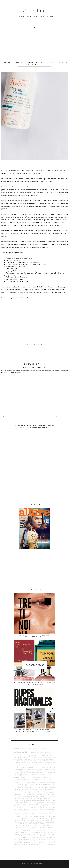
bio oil (53, 758)
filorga (46, 781)
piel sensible (31, 820)
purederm (17, 826)
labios (47, 794)
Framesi (16, 783)
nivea (23, 813)
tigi (39, 836)
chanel (20, 766)
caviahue (16, 764)
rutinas (44, 827)
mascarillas (36, 804)
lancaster (25, 797)
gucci (22, 784)
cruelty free (28, 771)
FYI (22, 783)
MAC (54, 798)
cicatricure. (40, 766)
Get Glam (34, 11)
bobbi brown (24, 761)
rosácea (30, 827)
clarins (45, 766)
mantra (49, 800)
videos (16, 843)
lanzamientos (39, 796)
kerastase (52, 791)
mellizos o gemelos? (40, 806)
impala (25, 789)
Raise (26, 826)
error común (29, 778)
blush (19, 761)
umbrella (53, 839)
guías (32, 784)
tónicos (24, 837)
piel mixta (17, 820)
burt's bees (52, 761)
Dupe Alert (42, 774)
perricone (20, 819)
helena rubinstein (25, 786)
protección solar (38, 824)
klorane (27, 793)
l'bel (44, 793)
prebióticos (48, 822)
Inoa (49, 789)
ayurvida (38, 754)
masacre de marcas (20, 804)
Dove (29, 774)
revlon (16, 827)
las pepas (47, 797)
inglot (38, 789)
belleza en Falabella (28, 757)
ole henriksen (17, 815)
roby (24, 827)
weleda (47, 844)
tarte (22, 834)
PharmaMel (31, 819)
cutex (43, 771)
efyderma (17, 776)
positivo (43, 822)
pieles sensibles (50, 821)
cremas (21, 771)
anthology (53, 750)
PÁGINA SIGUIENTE (8, 417)
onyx (25, 815)
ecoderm (48, 774)
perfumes (52, 816)
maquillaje (23, 802)
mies (41, 808)
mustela (33, 809)
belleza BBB (18, 757)
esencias (39, 778)
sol (17, 832)
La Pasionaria (26, 795)
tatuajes (25, 834)
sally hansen (51, 827)
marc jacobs (32, 802)
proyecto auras (48, 824)
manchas (40, 800)
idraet (47, 788)
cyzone (47, 771)
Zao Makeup (22, 846)
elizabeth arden (47, 776)
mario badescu (39, 802)
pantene (50, 815)
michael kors (37, 808)
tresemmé (32, 839)
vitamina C (43, 843)
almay (31, 750)
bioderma (21, 759)
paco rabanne (43, 815)
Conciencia (38, 769)
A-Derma (25, 748)
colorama (38, 767)
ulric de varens (40, 839)
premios (53, 822)
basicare (53, 754)
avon (34, 754)
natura (49, 809)
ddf (50, 771)
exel (24, 779)
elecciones (23, 776)
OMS (22, 815)
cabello (24, 762)
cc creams (22, 764)
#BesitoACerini (18, 748)
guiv (35, 784)
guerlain (25, 784)
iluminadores (18, 789)
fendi (31, 781)
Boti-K (34, 761)
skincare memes (49, 831)
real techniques (35, 826)
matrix (42, 804)
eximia (41, 779)
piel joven (52, 819)
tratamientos (44, 837)
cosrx (53, 769)
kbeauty (43, 791)
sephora (37, 829)
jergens (38, 791)
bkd (47, 759)
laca (21, 797)
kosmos (31, 793)
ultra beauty (47, 839)
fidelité (43, 781)
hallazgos (48, 784)
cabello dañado (32, 762)
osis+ (35, 815)
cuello (34, 771)
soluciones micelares (24, 832)
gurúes (38, 784)
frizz (20, 783)
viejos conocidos (24, 843)
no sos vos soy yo (29, 813)
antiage (18, 752)
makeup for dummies (31, 800)
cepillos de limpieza (45, 764)
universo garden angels (20, 841)
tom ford (20, 837)
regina (48, 826)
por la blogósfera (36, 822)
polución (20, 822)
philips (36, 819)
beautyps (45, 756)
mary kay (53, 802)
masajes (29, 804)
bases (48, 754)
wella (50, 844)
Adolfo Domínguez (50, 748)
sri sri (46, 832)
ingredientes (43, 789)
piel (40, 818)
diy (15, 774)
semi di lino (32, 829)
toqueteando (35, 837)
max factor (52, 804)
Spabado (36, 832)
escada (35, 778)
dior (54, 772)
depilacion (17, 773)
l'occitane (47, 793)
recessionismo (43, 826)
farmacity (23, 781)
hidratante (41, 787)
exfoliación (28, 779)
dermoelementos (36, 773)
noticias (37, 813)
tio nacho (50, 836)
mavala (46, 804)
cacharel (39, 762)
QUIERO (22, 826)
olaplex (53, 813)
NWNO (43, 813)
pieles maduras (41, 820)
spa (31, 832)
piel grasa (45, 819)
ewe (21, 779)
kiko (23, 793)
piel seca (24, 820)
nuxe (40, 813)
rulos (41, 827)
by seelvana (17, 762)
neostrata (45, 811)
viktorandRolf (34, 843)
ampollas (39, 750)
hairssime (42, 784)
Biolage (30, 759)
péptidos (45, 816)
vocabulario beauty (20, 844)
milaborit (45, 807)
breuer (38, 761)
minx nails (50, 808)
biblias (45, 757)
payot (32, 817)
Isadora (16, 791)
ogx (46, 813)
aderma (43, 748)
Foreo (50, 781)
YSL (18, 846)
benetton (40, 757)
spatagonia (41, 833)
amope (34, 750)
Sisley (39, 831)
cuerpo (38, 771)
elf (37, 776)
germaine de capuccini (38, 783)
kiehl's (20, 793)
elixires (40, 776)
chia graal (28, 766)
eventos (17, 779)
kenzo (47, 791)
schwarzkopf (20, 829)
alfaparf (24, 750)
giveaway (53, 783)
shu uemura (17, 831)
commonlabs (45, 768)
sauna (15, 829)
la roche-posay (40, 794)
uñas (28, 841)
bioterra (34, 759)
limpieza (23, 798)
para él (21, 816)
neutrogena (52, 811)
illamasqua (52, 788)
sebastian (26, 829)
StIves (54, 833)
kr (34, 793)
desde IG (44, 772)
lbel (51, 797)
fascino (28, 781)
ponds (29, 822)
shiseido (53, 829)
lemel (54, 797)
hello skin (39, 786)
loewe (41, 798)
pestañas (25, 819)
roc (27, 827)
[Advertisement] (34, 47)
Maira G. (44, 864)
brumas (46, 761)
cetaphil (16, 766)
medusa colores (30, 806)
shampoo (48, 829)
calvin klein (44, 762)
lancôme (30, 797)
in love (28, 789)
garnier (26, 783)
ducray (33, 774)
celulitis (32, 764)
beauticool (23, 756)
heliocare (33, 786)
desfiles (50, 773)
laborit (18, 797)
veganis (45, 841)
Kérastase (16, 793)
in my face (33, 789)
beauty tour (39, 756)
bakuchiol (43, 754)
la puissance (32, 794)
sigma (21, 831)
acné (39, 748)
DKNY (17, 774)
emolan (23, 778)
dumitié (37, 774)
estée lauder (46, 778)
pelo (41, 816)
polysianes (25, 822)
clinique (16, 767)
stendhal (50, 833)
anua (45, 752)
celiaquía (27, 764)
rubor (37, 827)
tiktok (41, 836)
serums (42, 829)
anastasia (44, 750)
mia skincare (24, 808)
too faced (29, 838)
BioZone (43, 759)
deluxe (53, 771)
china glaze (34, 766)
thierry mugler (34, 836)
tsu (36, 839)
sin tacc (33, 831)
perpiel (16, 819)
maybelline (18, 806)
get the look (47, 783)
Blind (51, 759)
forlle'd (53, 781)
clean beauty (51, 766)
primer (16, 824)
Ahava (20, 750)
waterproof (42, 844)
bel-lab (53, 756)
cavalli (54, 762)
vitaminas (52, 843)
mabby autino (49, 798)
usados (39, 841)
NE (35, 811)
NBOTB (32, 811)
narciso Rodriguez (39, 809)
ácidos (35, 748)
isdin (20, 791)
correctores (48, 769)
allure (28, 750)
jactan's (35, 791)
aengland (16, 750)
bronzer (42, 761)
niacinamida (17, 813)
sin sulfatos (27, 831)
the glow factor (21, 836)
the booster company (43, 834)
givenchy (17, 784)
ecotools (53, 774)
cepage (37, 764)
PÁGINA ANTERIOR (62, 417)
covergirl (16, 771)
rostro (33, 827)
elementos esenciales (31, 776)
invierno (53, 789)
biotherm (38, 759)
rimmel (21, 827)
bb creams (17, 756)
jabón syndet (29, 791)
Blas (49, 759)
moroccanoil (27, 809)
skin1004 (43, 831)
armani (49, 752)
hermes (53, 786)
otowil (38, 815)
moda (22, 809)
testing (29, 834)
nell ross (39, 811)
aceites (30, 748)
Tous (40, 838)
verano (49, 841)
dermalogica (29, 773)
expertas (46, 779)
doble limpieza (23, 774)
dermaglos (23, 773)
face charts (17, 781)
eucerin (53, 778)
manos (45, 800)
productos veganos (25, 824)
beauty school (30, 756)
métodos (48, 806)
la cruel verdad (18, 794)
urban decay (34, 841)
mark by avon (46, 802)
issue (23, 791)
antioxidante (28, 752)
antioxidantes (39, 752)
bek (50, 756)
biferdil (49, 757)
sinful (36, 831)
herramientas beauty (21, 787)
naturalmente (24, 811)
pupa (54, 824)
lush (44, 798)
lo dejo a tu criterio (33, 798)
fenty (34, 781)
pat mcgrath (27, 816)
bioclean (16, 759)
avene (27, 754)
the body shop (34, 834)
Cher (24, 766)
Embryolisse (17, 778)
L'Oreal (53, 793)
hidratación (33, 787)
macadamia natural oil (19, 800)
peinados (36, 816)
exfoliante (35, 779)
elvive (53, 776)
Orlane (31, 815)
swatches (17, 834)
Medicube (24, 806)
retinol (53, 825)
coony (43, 769)
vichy (54, 841)
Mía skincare (30, 808)
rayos (29, 826)
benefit (36, 757)
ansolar (48, 750)
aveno (31, 754)
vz (38, 844)
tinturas (45, 836)
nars (45, 809)
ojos (49, 813)
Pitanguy (16, 822)
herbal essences (46, 786)
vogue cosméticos (32, 844)
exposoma (52, 779)
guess (29, 784)
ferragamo (38, 781)
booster (30, 761)
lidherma (17, 798)
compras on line (30, 769)
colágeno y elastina (27, 767)
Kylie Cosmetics (39, 793)
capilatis (50, 762)
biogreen (26, 759)
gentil (30, 783)
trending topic (24, 839)
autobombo (22, 754)
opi (28, 815)
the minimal (28, 836)
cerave (53, 764)
